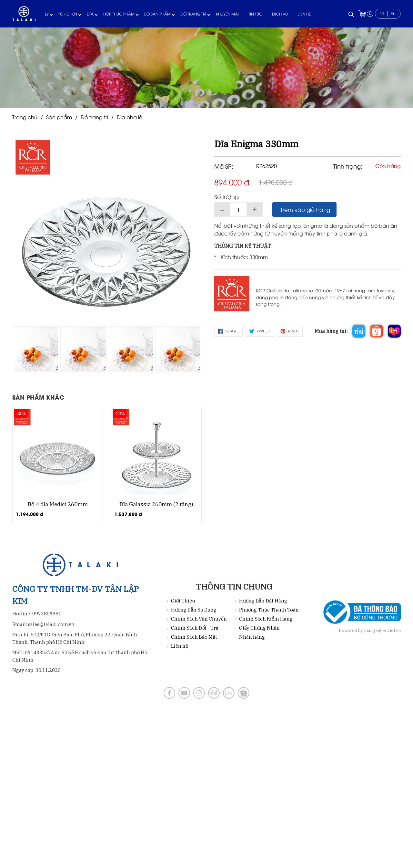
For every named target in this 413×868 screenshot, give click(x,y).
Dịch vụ (280, 14)
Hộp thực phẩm (119, 14)
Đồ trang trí (193, 14)
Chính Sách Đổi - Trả (195, 628)
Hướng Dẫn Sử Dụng (194, 610)
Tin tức (255, 14)
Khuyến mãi (227, 14)
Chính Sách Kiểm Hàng (266, 619)
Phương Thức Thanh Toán (269, 610)
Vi (382, 13)
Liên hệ (304, 14)
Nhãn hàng (252, 637)
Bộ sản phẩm (157, 14)
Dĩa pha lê (130, 117)
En (393, 13)
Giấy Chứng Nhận (259, 628)
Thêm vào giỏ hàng (304, 209)
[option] (36, 349)
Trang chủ (25, 117)
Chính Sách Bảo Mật (194, 637)
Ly (47, 14)
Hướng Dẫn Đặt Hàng (263, 601)
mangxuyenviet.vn (382, 630)
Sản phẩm (59, 117)
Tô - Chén (68, 14)
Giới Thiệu (183, 601)
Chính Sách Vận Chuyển (199, 619)
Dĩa (90, 14)
